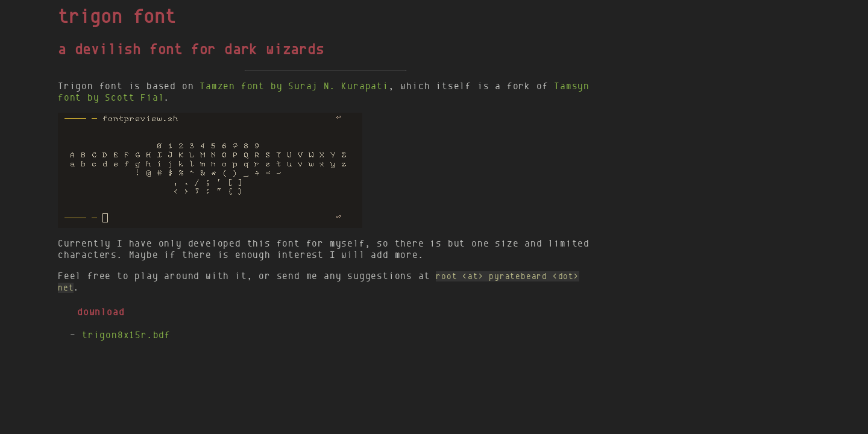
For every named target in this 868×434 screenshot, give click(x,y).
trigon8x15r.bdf (126, 335)
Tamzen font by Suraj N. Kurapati (294, 86)
